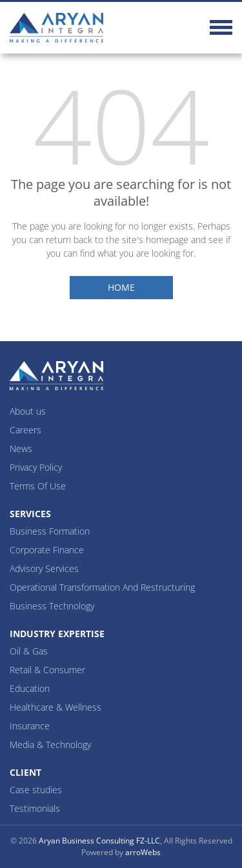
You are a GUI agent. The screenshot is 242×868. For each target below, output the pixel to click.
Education (30, 688)
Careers (25, 430)
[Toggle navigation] (221, 30)
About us (28, 411)
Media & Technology (50, 745)
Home (121, 287)
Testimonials (35, 808)
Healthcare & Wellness (55, 707)
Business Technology (52, 606)
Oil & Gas (29, 651)
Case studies (36, 790)
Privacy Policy (36, 467)
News (21, 449)
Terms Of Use (38, 486)
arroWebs (143, 852)
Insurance (30, 726)
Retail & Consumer (47, 670)
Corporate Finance (47, 550)
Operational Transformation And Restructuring (102, 587)
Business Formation (50, 531)
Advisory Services (44, 568)
